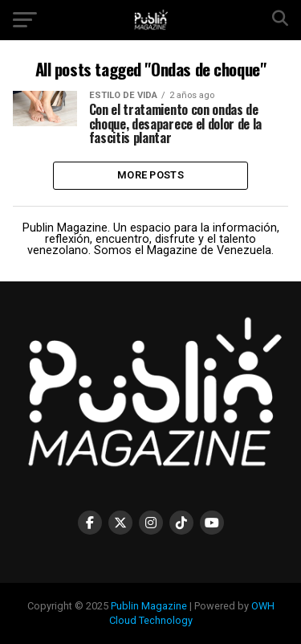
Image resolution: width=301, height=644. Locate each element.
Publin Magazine (149, 606)
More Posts (150, 175)
